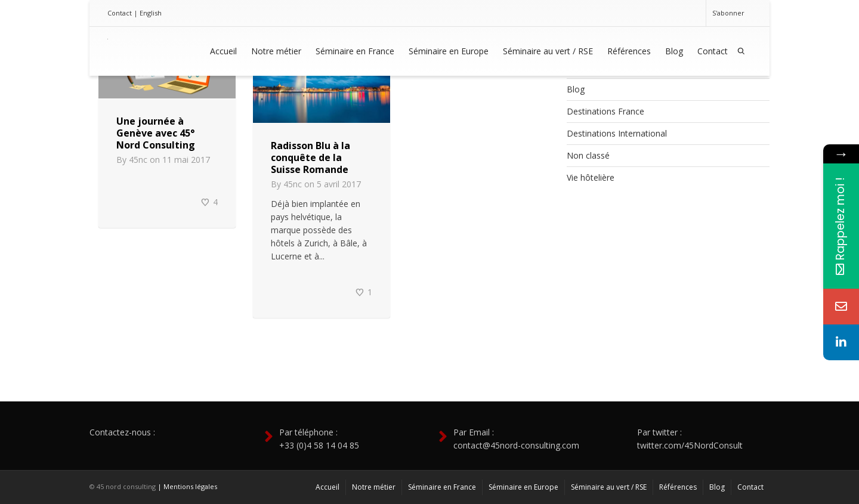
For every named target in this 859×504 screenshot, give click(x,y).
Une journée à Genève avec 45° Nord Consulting (156, 133)
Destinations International (617, 133)
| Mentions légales (187, 486)
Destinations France (605, 111)
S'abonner (728, 13)
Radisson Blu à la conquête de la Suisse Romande (310, 157)
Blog (674, 51)
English (151, 13)
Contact (120, 13)
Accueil (223, 51)
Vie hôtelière (591, 177)
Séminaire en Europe (449, 51)
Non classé (588, 155)
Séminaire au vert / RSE (548, 51)
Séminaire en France (355, 51)
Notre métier (276, 51)
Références (629, 51)
